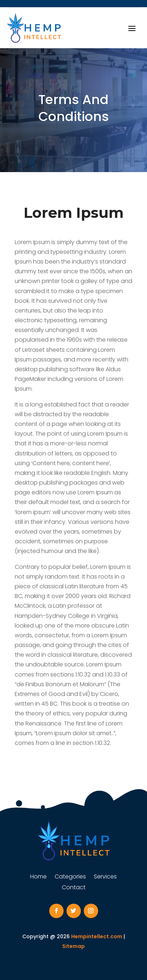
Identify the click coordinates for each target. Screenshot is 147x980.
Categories (70, 877)
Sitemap (73, 946)
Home (38, 877)
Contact (74, 888)
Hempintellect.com (97, 936)
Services (105, 877)
